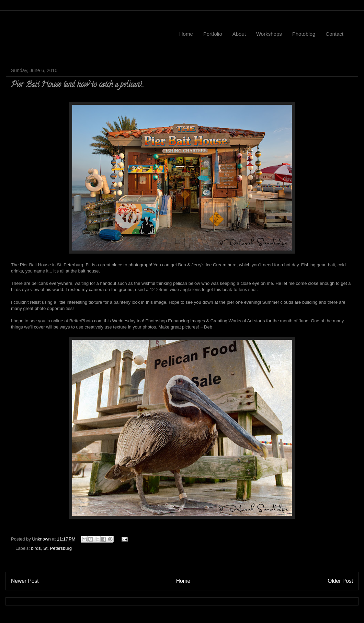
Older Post (340, 581)
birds (36, 548)
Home (186, 34)
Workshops (269, 34)
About (239, 34)
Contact (334, 34)
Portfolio (213, 34)
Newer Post (25, 581)
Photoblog (304, 34)
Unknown (42, 539)
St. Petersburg (58, 548)
